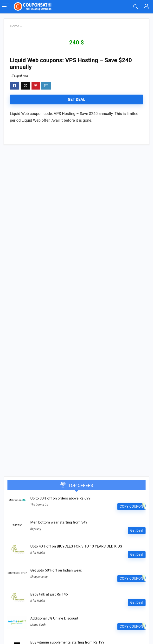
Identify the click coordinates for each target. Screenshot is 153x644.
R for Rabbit (38, 553)
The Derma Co (39, 505)
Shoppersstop (39, 577)
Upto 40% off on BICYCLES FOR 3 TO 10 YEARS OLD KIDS (76, 546)
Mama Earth (38, 625)
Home (15, 26)
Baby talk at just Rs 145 (49, 594)
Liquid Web (21, 76)
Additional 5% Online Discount (54, 618)
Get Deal (76, 99)
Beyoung (36, 529)
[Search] (136, 7)
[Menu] (6, 7)
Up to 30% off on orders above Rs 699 (60, 498)
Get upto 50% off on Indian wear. (56, 570)
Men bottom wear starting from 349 (59, 522)
